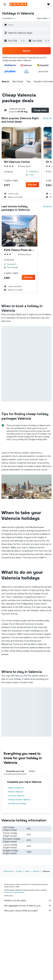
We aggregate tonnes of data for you (28, 906)
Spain (27, 871)
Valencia (36, 871)
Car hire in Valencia (16, 796)
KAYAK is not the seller (28, 900)
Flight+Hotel (8, 871)
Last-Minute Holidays (17, 803)
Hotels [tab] (32, 771)
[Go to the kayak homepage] (18, 4)
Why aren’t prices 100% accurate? (28, 911)
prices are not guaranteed (14, 892)
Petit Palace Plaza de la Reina (20, 250)
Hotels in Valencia (15, 792)
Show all (47, 118)
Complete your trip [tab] (15, 771)
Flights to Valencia (16, 788)
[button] (5, 4)
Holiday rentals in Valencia (19, 800)
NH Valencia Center (17, 162)
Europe (19, 871)
